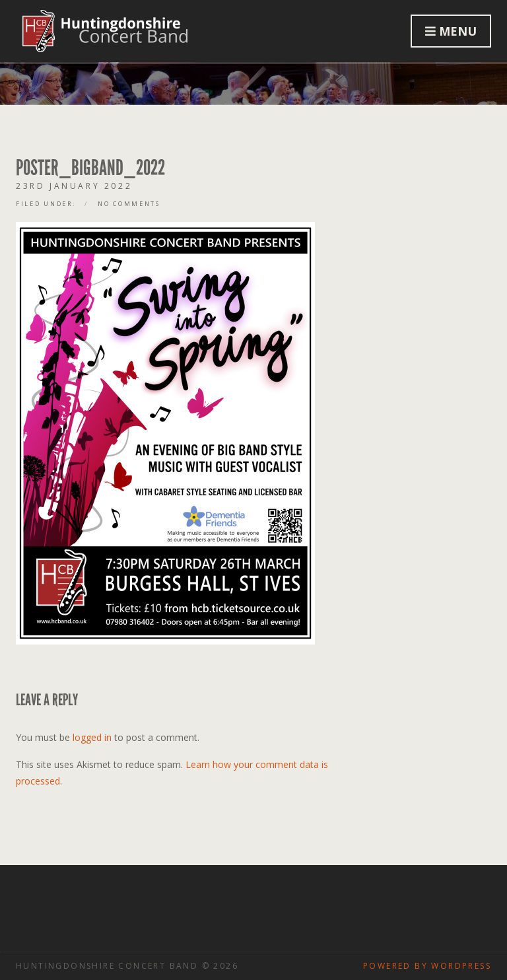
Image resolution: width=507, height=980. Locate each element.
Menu (451, 31)
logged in (92, 737)
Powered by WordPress (427, 966)
